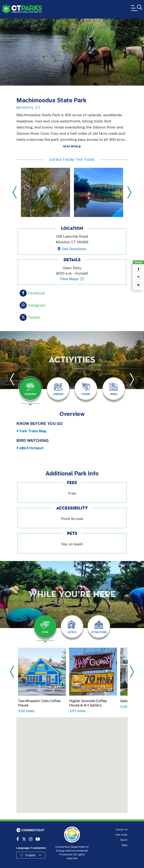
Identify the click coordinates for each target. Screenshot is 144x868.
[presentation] (30, 391)
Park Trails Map (33, 431)
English (30, 855)
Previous (15, 192)
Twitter (34, 317)
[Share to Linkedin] (138, 285)
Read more (71, 146)
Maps (125, 845)
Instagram (37, 305)
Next (129, 192)
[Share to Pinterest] (138, 277)
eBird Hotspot (31, 448)
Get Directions (74, 249)
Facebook (36, 293)
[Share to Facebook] (138, 269)
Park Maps (69, 279)
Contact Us (122, 829)
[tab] (30, 389)
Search (124, 840)
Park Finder (121, 835)
